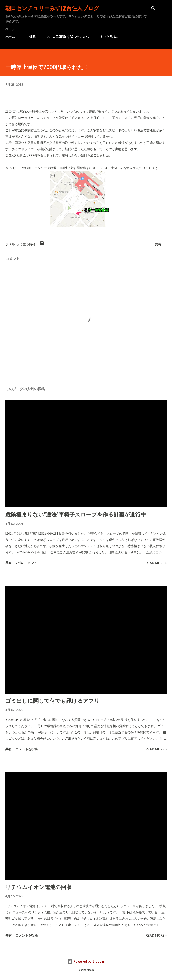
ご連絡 (31, 37)
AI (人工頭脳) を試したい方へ (68, 37)
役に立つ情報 (26, 244)
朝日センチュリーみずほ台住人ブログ (52, 8)
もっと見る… (109, 37)
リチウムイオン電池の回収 (39, 887)
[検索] (153, 8)
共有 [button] (158, 244)
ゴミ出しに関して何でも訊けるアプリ (53, 701)
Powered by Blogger (86, 961)
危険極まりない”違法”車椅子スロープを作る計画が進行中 (76, 514)
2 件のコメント (26, 563)
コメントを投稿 (27, 749)
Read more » (156, 563)
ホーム (10, 37)
